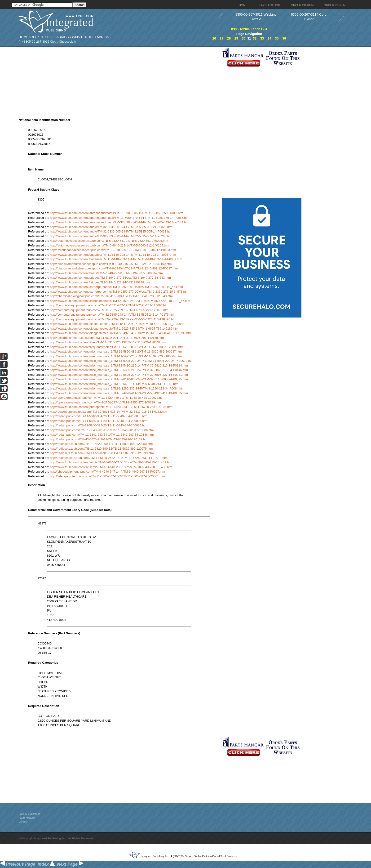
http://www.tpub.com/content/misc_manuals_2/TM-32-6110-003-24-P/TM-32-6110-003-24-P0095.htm (119, 379)
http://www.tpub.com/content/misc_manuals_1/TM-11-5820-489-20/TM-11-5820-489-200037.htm (116, 351)
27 (222, 38)
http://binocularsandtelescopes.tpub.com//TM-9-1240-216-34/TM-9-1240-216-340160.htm (111, 264)
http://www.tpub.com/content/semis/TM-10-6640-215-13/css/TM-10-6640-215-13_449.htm (111, 462)
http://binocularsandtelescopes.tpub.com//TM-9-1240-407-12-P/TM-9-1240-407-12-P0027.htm (114, 268)
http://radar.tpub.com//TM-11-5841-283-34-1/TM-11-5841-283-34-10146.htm (102, 435)
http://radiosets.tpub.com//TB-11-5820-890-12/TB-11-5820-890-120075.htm (101, 449)
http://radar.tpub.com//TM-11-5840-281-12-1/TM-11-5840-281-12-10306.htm (102, 430)
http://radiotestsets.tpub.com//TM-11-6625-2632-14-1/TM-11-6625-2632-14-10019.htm (109, 458)
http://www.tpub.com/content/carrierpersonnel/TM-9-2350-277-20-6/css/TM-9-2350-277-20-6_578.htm (119, 292)
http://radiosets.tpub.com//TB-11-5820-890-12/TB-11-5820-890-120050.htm (101, 444)
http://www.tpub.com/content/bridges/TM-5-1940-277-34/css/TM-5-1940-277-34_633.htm (110, 278)
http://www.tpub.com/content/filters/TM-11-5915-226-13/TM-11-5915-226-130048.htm (108, 342)
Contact (23, 822)
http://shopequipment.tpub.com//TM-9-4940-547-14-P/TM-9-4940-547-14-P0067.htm (107, 472)
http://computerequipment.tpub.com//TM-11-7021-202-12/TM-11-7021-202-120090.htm (109, 305)
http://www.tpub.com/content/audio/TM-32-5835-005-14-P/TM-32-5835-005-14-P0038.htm (111, 231)
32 (255, 38)
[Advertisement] (119, 80)
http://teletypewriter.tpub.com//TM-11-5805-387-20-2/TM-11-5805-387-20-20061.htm (107, 476)
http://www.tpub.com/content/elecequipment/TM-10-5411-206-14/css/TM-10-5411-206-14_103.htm (117, 324)
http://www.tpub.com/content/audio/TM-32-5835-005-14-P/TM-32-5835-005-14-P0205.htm (111, 236)
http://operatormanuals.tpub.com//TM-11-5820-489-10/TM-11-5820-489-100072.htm (107, 398)
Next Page (70, 864)
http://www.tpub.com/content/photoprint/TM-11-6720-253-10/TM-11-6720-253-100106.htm (111, 407)
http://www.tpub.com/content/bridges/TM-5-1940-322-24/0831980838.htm (100, 282)
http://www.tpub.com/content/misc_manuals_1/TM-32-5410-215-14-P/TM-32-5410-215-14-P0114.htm (119, 365)
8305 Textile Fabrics (50, 37)
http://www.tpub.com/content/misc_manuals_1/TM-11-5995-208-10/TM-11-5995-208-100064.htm (116, 356)
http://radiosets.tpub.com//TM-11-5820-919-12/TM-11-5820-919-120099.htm (102, 453)
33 (262, 38)
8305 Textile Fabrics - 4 (249, 29)
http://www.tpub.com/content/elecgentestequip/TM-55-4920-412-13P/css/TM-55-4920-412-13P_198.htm (121, 333)
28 (229, 38)
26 (214, 38)
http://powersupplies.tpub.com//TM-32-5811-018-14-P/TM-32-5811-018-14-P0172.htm (108, 412)
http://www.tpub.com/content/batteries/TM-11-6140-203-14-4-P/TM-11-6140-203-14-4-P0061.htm (116, 259)
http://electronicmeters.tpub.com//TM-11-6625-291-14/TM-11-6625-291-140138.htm (107, 338)
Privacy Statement (29, 814)
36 (284, 38)
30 (244, 38)
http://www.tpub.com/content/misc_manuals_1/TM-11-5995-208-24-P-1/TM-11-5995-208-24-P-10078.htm (122, 361)
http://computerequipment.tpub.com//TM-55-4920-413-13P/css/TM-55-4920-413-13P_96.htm (113, 319)
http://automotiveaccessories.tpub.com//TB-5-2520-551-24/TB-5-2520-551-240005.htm (109, 241)
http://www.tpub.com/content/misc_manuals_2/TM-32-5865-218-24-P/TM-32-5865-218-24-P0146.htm (119, 370)
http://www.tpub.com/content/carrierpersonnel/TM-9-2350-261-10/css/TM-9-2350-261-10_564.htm (116, 287)
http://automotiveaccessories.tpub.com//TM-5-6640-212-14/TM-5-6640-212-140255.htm (110, 245)
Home (23, 37)
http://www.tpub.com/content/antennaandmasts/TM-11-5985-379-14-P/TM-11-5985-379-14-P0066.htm (120, 218)
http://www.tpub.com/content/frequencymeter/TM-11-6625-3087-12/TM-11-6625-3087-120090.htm (117, 347)
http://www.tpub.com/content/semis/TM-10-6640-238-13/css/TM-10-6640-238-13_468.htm (111, 467)
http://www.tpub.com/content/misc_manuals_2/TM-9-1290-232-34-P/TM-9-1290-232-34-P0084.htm (117, 388)
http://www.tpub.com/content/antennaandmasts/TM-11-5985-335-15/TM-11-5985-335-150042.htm (117, 213)
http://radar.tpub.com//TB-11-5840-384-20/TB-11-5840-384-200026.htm (99, 421)
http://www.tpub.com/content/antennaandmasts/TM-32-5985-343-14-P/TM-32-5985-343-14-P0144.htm (120, 222)
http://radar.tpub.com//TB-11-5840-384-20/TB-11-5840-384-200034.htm (99, 425)
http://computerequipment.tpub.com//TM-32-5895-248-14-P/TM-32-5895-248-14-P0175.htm (112, 315)
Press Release (27, 818)
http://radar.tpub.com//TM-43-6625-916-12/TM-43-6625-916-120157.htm (99, 439)
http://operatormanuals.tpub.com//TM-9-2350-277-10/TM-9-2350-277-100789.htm (105, 402)
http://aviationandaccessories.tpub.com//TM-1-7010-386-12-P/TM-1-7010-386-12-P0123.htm (113, 250)
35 (277, 38)
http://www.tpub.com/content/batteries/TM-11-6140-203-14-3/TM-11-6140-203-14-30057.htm (113, 255)
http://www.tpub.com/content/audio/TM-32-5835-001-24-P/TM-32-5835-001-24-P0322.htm (111, 227)
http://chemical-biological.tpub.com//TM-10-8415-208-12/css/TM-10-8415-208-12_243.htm (111, 296)
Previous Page (18, 864)
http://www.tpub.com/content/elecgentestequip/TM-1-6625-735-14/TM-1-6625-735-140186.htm (114, 329)
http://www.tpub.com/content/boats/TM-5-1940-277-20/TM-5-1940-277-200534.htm (106, 273)
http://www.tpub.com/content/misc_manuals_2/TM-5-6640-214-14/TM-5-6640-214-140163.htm (114, 384)
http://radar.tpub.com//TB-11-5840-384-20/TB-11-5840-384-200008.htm (99, 416)
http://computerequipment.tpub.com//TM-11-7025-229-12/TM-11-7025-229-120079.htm (109, 310)
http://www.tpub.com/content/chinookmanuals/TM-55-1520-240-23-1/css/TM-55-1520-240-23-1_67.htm (120, 301)
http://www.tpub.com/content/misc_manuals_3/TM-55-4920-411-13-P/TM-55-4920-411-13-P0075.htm (119, 393)
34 (269, 38)
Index (46, 864)
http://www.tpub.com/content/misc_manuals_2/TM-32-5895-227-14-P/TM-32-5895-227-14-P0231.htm (119, 375)
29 (236, 38)
